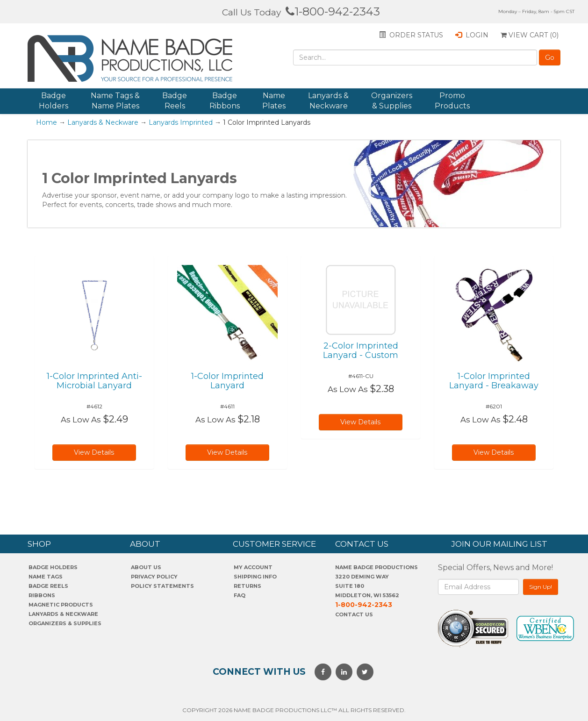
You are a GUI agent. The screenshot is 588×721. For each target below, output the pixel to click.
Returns (247, 586)
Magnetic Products (61, 605)
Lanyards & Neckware (328, 101)
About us (146, 567)
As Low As (81, 420)
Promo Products (452, 101)
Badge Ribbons (225, 101)
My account (253, 567)
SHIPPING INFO (255, 577)
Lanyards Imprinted (181, 122)
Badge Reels (175, 101)
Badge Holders (54, 101)
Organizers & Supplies (392, 101)
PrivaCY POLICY (154, 577)
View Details (94, 452)
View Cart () (530, 35)
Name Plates (274, 101)
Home (47, 122)
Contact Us (354, 614)
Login (472, 35)
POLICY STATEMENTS (162, 586)
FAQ (240, 595)
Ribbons (42, 595)
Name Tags (46, 577)
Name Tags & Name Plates (115, 101)
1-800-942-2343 (333, 11)
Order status (411, 35)
